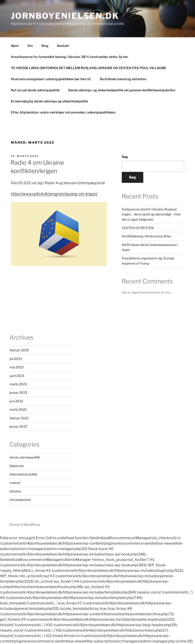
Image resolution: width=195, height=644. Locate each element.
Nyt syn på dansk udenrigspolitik (35, 90)
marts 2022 (18, 409)
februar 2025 (19, 350)
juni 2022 (16, 401)
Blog (45, 46)
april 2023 (17, 376)
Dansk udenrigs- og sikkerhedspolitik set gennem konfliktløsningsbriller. (122, 90)
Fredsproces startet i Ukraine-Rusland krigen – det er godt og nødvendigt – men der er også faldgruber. (151, 214)
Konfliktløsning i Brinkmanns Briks (146, 236)
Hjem (15, 46)
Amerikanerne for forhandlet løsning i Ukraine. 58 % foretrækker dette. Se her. (70, 57)
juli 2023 (16, 359)
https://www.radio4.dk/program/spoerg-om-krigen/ (54, 194)
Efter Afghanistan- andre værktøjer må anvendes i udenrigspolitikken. (63, 112)
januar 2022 (18, 426)
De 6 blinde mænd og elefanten (123, 79)
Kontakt (63, 46)
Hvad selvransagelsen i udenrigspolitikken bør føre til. (51, 79)
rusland (15, 483)
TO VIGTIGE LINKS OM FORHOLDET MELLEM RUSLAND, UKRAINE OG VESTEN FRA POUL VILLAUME (89, 68)
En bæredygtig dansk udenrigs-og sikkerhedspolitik (49, 101)
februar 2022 (19, 418)
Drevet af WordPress (25, 525)
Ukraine (15, 491)
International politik (23, 474)
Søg (125, 157)
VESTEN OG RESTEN (138, 228)
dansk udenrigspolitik (25, 457)
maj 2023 (17, 367)
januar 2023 (18, 392)
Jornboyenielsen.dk (65, 16)
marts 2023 (18, 384)
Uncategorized (20, 500)
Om (30, 46)
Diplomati (16, 466)
